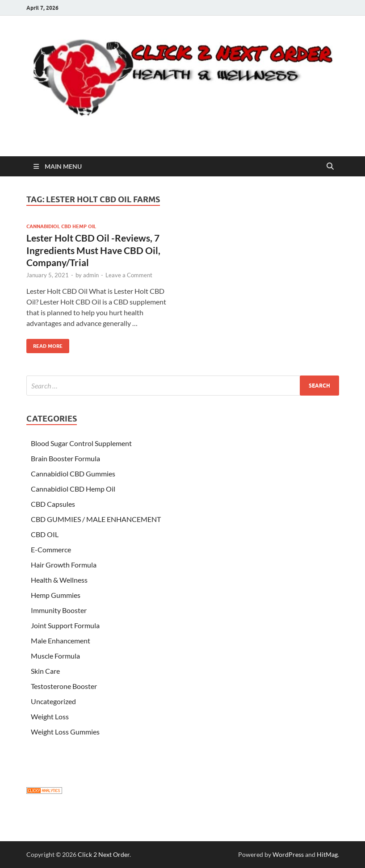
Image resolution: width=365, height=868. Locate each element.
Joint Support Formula (65, 625)
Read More (44, 344)
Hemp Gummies (56, 595)
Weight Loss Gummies (65, 732)
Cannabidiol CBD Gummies (73, 474)
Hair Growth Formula (64, 565)
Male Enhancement (61, 641)
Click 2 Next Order (104, 854)
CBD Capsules (53, 504)
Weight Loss (50, 716)
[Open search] (330, 167)
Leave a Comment (129, 275)
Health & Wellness (59, 580)
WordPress (288, 854)
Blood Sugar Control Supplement (81, 443)
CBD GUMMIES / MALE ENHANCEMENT (96, 519)
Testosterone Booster (64, 686)
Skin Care (45, 671)
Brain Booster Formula (65, 458)
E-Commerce (51, 549)
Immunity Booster (59, 610)
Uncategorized (53, 701)
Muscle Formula (55, 656)
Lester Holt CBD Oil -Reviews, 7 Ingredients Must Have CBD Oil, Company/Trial (93, 250)
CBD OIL (45, 534)
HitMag (327, 854)
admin (91, 275)
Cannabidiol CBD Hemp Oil (61, 226)
